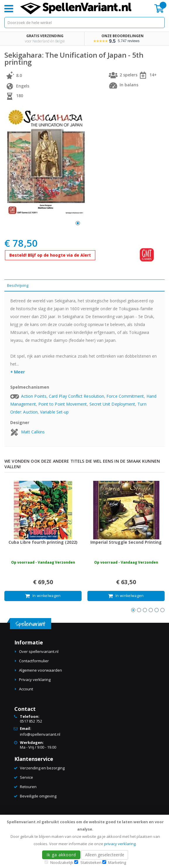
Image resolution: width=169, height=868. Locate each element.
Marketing (117, 862)
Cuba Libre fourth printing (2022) (43, 542)
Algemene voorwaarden (40, 670)
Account (26, 689)
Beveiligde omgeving (38, 796)
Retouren (28, 787)
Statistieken (91, 862)
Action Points (34, 396)
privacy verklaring (120, 844)
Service (26, 777)
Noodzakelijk (62, 862)
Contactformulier (34, 661)
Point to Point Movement (63, 404)
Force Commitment (125, 396)
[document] (85, 841)
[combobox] (84, 23)
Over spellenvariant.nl (39, 651)
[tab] (84, 285)
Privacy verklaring (35, 680)
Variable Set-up (54, 412)
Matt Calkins (33, 432)
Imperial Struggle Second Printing (126, 542)
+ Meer (18, 372)
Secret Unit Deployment (112, 404)
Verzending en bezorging (42, 768)
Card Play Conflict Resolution (76, 396)
